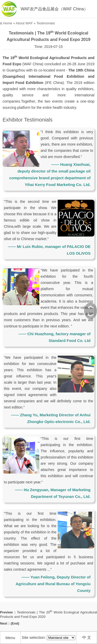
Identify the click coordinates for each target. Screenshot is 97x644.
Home (8, 23)
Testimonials (46, 23)
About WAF (24, 23)
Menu (10, 638)
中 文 (87, 637)
